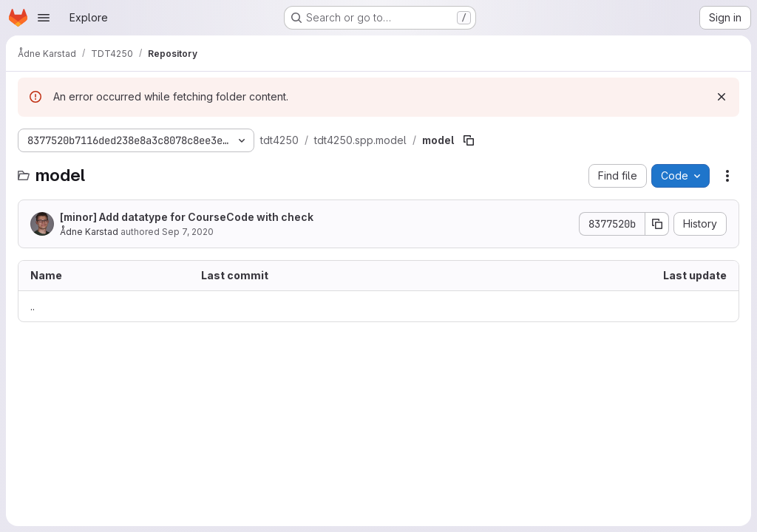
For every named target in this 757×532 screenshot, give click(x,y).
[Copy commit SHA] (657, 224)
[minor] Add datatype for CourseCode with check (187, 217)
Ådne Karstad (89, 232)
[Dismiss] (722, 97)
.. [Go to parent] (33, 306)
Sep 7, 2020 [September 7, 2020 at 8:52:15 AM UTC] (188, 232)
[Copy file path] (469, 140)
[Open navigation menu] (44, 18)
